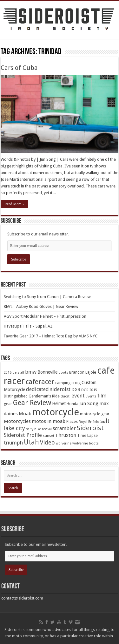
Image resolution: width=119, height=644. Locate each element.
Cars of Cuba (19, 68)
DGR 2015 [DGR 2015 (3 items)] (89, 390)
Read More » (14, 204)
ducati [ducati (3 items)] (66, 396)
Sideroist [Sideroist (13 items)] (90, 428)
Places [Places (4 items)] (72, 421)
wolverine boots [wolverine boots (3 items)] (86, 443)
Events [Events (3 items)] (91, 396)
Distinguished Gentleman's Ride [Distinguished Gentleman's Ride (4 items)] (32, 396)
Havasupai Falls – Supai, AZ (28, 326)
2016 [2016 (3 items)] (8, 373)
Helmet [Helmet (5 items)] (59, 403)
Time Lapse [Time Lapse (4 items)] (87, 435)
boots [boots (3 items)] (63, 373)
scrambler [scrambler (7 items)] (64, 428)
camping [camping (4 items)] (63, 383)
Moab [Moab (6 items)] (25, 414)
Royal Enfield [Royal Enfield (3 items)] (89, 422)
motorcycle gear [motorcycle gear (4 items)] (95, 414)
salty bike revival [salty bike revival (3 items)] (39, 429)
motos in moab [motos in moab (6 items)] (49, 421)
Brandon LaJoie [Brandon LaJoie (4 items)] (83, 372)
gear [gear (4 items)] (8, 404)
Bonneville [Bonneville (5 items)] (47, 372)
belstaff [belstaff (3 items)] (18, 373)
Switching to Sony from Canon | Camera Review (47, 297)
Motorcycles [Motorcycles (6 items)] (17, 421)
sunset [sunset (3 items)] (49, 436)
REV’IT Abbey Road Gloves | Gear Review (41, 306)
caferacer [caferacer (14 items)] (40, 382)
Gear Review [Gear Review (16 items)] (32, 403)
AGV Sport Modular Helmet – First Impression (45, 316)
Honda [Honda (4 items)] (73, 404)
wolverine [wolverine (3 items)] (64, 443)
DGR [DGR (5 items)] (76, 390)
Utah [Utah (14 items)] (31, 442)
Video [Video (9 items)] (47, 442)
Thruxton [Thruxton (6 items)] (66, 435)
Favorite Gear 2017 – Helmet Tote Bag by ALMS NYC (51, 336)
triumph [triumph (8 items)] (13, 443)
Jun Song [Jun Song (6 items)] (89, 403)
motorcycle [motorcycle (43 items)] (56, 412)
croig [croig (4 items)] (76, 383)
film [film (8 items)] (102, 396)
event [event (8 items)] (78, 396)
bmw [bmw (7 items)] (31, 372)
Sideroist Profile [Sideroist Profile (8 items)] (23, 435)
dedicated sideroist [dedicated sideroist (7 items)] (48, 389)
